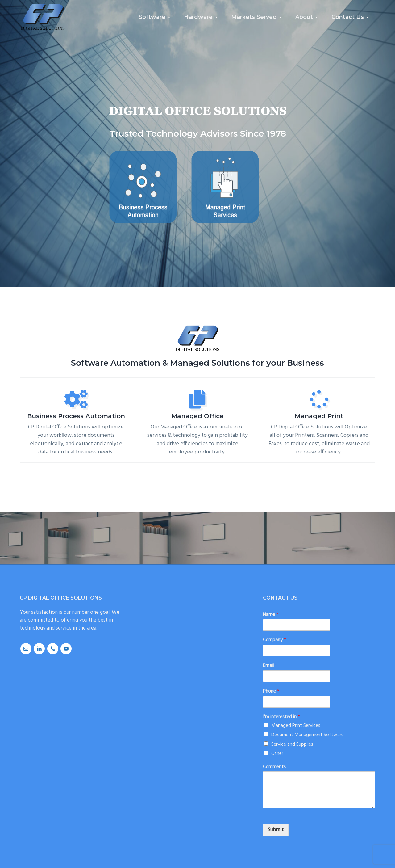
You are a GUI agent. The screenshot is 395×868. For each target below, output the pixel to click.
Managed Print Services (296, 726)
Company (274, 640)
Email (270, 666)
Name (271, 615)
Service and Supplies (292, 744)
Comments (274, 767)
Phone (271, 691)
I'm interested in (281, 717)
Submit (276, 830)
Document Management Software (308, 735)
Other (277, 754)
